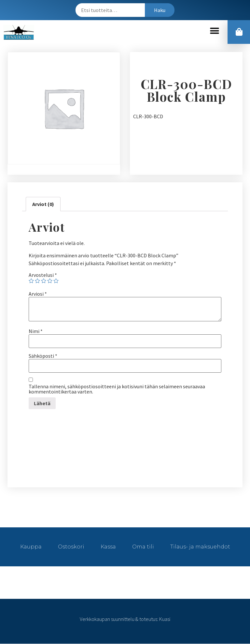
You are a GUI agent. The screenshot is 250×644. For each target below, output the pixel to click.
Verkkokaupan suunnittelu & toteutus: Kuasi (125, 619)
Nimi (36, 331)
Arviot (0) (43, 204)
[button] (214, 31)
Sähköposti (43, 356)
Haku (160, 10)
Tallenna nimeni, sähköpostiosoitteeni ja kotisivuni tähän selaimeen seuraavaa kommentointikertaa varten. (117, 389)
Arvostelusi (43, 275)
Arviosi (38, 294)
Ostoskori (71, 547)
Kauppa (31, 547)
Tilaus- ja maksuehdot (200, 547)
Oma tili (143, 547)
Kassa (108, 547)
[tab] (43, 204)
